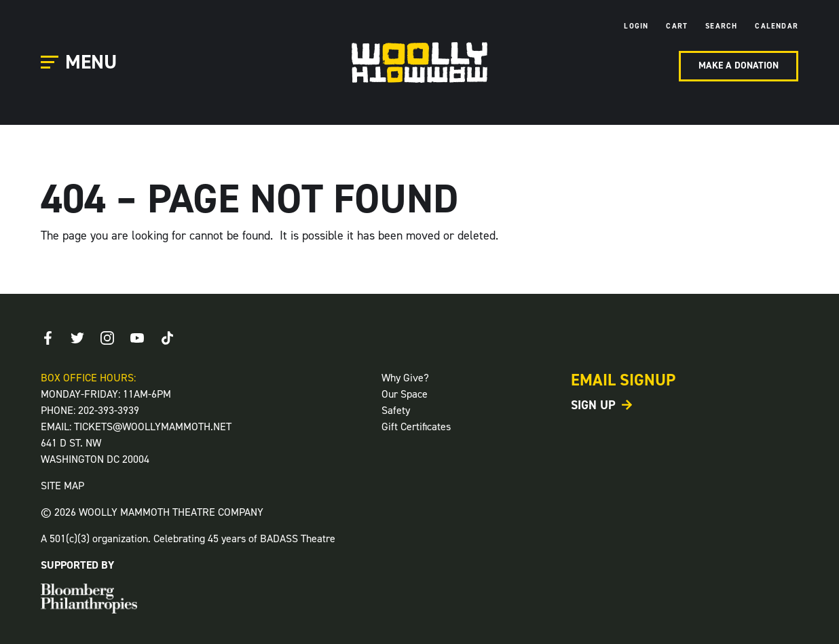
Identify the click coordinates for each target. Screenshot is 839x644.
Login (636, 26)
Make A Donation (739, 65)
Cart (677, 26)
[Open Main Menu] (81, 63)
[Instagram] (107, 338)
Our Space (405, 394)
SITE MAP (62, 486)
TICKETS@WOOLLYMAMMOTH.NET (153, 427)
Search (721, 26)
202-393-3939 (109, 410)
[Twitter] (77, 338)
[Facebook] (48, 338)
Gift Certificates (416, 427)
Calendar (777, 26)
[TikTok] (167, 338)
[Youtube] (137, 338)
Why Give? (405, 378)
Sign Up (593, 405)
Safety (396, 410)
